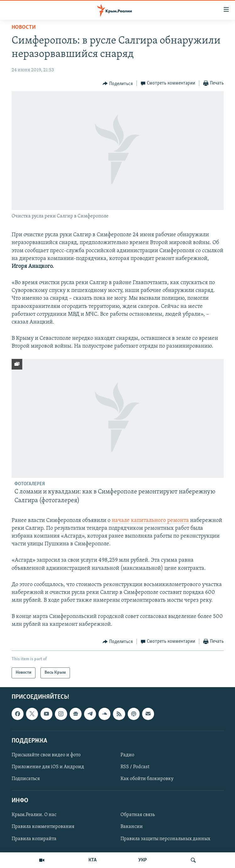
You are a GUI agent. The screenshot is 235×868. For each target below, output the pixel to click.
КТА (93, 860)
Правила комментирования (43, 827)
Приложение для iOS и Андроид (48, 767)
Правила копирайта (34, 839)
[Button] (118, 84)
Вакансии (132, 827)
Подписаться (26, 779)
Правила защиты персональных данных (165, 839)
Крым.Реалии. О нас (34, 815)
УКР (143, 860)
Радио (127, 755)
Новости (24, 27)
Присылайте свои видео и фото (46, 755)
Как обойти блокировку (147, 779)
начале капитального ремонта (150, 521)
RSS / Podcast (135, 767)
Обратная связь (138, 815)
